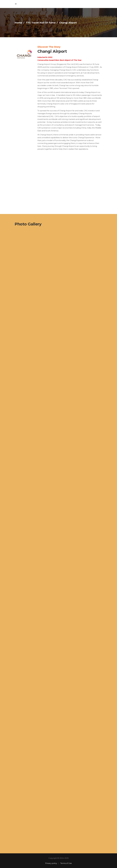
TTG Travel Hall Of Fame (41, 23)
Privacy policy (51, 863)
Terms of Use (66, 863)
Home (18, 23)
